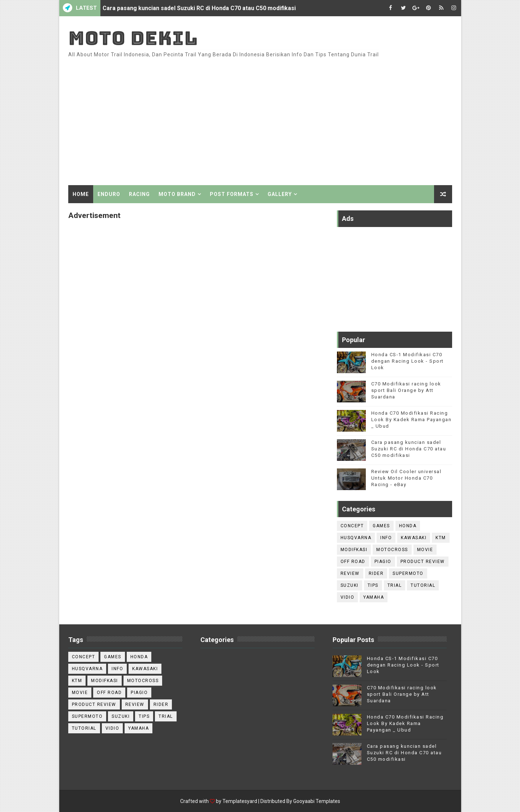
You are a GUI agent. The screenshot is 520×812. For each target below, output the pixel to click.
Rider (376, 573)
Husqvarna (356, 538)
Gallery (280, 194)
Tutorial (423, 585)
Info (386, 538)
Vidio (348, 597)
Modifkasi (354, 550)
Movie (425, 550)
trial (395, 585)
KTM (441, 538)
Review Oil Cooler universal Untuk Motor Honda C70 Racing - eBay (406, 478)
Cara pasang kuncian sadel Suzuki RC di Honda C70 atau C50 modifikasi (199, 8)
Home (81, 194)
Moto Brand (177, 194)
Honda (408, 526)
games (381, 526)
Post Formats (232, 194)
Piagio (383, 562)
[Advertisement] (320, 124)
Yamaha (374, 597)
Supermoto (408, 573)
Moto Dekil (133, 38)
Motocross (392, 550)
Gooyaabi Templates (317, 801)
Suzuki (350, 585)
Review (350, 573)
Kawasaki (414, 538)
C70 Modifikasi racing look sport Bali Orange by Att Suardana (406, 390)
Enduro (109, 194)
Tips (373, 585)
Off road (353, 562)
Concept (352, 526)
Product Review (423, 562)
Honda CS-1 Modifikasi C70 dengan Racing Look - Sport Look (408, 361)
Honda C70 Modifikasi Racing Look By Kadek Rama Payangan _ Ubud (411, 420)
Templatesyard (240, 801)
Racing (139, 194)
